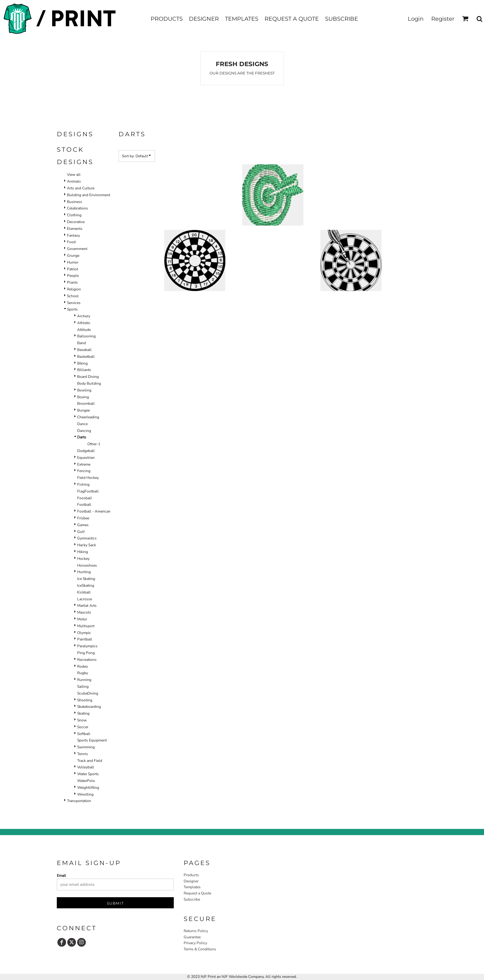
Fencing (84, 471)
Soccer (83, 727)
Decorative (76, 222)
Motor (82, 619)
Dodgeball (86, 451)
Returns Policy (196, 931)
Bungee (83, 410)
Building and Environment (89, 195)
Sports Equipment (92, 740)
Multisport (86, 626)
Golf (81, 532)
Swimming (86, 747)
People (73, 276)
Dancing (84, 431)
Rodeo (83, 666)
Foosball (85, 498)
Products (191, 875)
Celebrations (77, 208)
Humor (73, 262)
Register (443, 19)
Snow (82, 720)
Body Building (89, 383)
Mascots (84, 612)
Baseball (84, 350)
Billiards (84, 370)
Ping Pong (86, 653)
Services (74, 303)
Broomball (86, 403)
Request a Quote (197, 893)
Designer (191, 881)
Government (77, 249)
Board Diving (88, 377)
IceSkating (86, 585)
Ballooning (86, 336)
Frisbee (83, 518)
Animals (74, 181)
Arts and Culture (81, 188)
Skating (83, 713)
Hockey (83, 559)
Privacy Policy (195, 943)
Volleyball (86, 767)
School (73, 296)
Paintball (85, 639)
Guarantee (192, 937)
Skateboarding (89, 707)
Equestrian (86, 458)
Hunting (84, 572)
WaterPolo (86, 781)
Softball (84, 734)
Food (71, 242)
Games (83, 525)
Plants (72, 282)
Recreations (87, 660)
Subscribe (192, 899)
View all (74, 175)
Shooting (85, 700)
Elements (75, 229)
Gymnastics (87, 538)
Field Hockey (88, 478)
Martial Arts (87, 606)
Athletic (84, 323)
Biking (82, 363)
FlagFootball (88, 491)
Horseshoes (87, 565)
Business (75, 202)
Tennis (83, 754)
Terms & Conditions (200, 949)
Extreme (84, 464)
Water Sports (88, 774)
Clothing (74, 215)
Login (416, 19)
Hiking (83, 552)
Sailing (83, 686)
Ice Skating (86, 579)
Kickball (84, 592)
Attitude (84, 330)
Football (84, 505)
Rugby (83, 673)
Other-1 (94, 444)
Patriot (73, 269)
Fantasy (73, 235)
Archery (84, 316)
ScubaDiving (88, 693)
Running (84, 680)
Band (81, 343)
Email (61, 876)
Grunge (73, 256)
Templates (192, 887)
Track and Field (90, 761)
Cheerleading (88, 417)
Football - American (94, 511)
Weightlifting (88, 788)
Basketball (86, 357)
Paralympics (87, 646)
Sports (72, 309)
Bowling (84, 390)
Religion (74, 289)
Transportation (79, 801)
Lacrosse (85, 599)
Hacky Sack (87, 545)
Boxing (83, 397)
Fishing (83, 484)
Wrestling (85, 794)
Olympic (84, 633)
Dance (82, 424)
